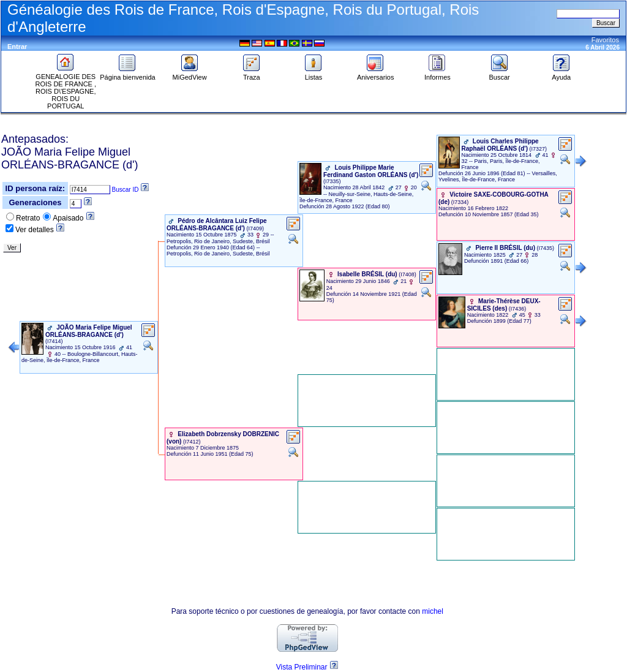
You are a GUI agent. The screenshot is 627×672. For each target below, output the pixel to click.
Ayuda (561, 74)
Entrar (17, 47)
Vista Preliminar (302, 667)
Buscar (499, 74)
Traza (252, 74)
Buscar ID (126, 190)
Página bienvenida (128, 74)
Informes (437, 74)
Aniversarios (376, 74)
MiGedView (190, 74)
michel (433, 611)
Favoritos (605, 40)
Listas (313, 74)
